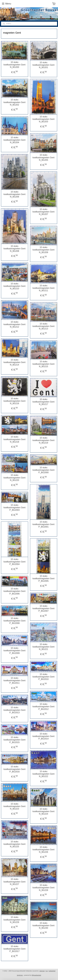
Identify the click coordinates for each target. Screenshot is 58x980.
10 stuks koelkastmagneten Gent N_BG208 (15, 248)
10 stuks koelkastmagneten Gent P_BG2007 (44, 608)
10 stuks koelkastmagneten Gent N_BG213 (44, 326)
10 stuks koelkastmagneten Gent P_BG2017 (15, 949)
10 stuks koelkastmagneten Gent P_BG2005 (44, 578)
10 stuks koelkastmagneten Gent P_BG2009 (15, 651)
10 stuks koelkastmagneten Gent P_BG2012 (44, 707)
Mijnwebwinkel (36, 975)
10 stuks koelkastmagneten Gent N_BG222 (44, 774)
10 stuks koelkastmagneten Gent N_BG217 (44, 402)
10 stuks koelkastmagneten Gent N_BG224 (44, 811)
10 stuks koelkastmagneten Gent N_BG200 (15, 65)
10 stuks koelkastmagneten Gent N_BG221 (44, 647)
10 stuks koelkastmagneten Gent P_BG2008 (15, 621)
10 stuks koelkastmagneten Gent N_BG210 (15, 286)
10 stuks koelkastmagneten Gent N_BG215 (44, 364)
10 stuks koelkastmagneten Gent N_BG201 (44, 65)
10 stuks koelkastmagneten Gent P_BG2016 (15, 769)
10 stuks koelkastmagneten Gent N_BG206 (15, 194)
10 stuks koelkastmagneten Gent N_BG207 (44, 212)
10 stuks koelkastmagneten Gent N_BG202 (15, 102)
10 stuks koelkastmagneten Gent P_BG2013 (15, 710)
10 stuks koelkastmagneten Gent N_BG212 (15, 324)
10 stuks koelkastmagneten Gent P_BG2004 (15, 562)
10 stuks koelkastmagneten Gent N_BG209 (44, 250)
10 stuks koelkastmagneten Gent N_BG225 (15, 844)
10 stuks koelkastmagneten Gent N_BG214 (15, 362)
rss (47, 971)
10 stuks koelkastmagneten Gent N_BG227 (15, 882)
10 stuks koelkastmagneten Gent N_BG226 (44, 850)
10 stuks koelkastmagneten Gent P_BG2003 (15, 507)
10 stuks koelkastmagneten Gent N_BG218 (15, 439)
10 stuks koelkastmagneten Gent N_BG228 (44, 888)
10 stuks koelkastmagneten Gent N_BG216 (15, 401)
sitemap (42, 971)
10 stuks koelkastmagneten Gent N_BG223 (15, 806)
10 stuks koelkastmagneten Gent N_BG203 (44, 119)
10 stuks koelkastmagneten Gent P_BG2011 (15, 680)
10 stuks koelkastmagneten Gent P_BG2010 (44, 677)
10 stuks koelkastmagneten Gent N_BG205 (44, 157)
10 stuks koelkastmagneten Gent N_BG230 (44, 925)
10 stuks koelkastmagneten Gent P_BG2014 (44, 736)
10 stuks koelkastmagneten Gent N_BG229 (15, 920)
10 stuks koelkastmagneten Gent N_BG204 (15, 140)
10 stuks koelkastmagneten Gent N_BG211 (44, 288)
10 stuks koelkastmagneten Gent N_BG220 (15, 478)
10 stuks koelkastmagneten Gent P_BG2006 (15, 591)
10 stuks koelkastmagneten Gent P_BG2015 (15, 740)
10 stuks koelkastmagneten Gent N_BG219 (44, 440)
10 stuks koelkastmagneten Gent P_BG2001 (44, 524)
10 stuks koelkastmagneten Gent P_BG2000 (44, 470)
